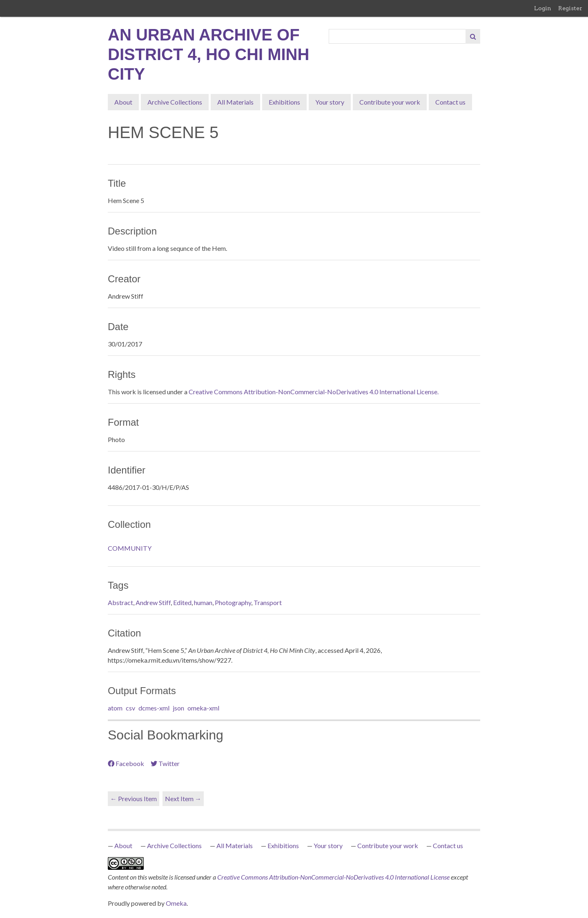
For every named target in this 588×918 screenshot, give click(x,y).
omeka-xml (203, 708)
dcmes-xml (154, 708)
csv (130, 708)
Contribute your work (390, 102)
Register (570, 8)
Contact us (450, 102)
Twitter (165, 763)
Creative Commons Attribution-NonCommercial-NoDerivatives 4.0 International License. (314, 392)
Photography (233, 602)
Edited (182, 602)
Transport (268, 602)
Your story (330, 102)
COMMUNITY (130, 548)
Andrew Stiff (153, 602)
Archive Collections (175, 102)
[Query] (398, 36)
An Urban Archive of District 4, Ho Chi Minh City (208, 54)
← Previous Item (134, 799)
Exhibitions (284, 102)
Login (543, 8)
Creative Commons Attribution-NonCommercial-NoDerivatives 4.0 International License (334, 877)
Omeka (176, 903)
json (178, 708)
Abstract (120, 602)
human (203, 602)
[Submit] (473, 36)
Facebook (126, 763)
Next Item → (183, 799)
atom (115, 708)
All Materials (235, 102)
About (123, 102)
